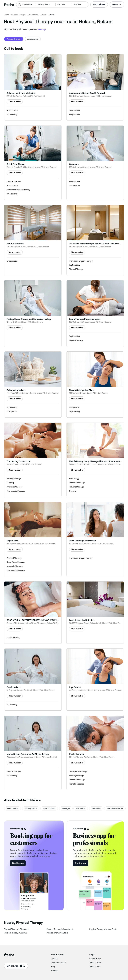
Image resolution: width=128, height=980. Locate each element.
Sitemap (54, 971)
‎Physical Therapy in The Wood (17, 929)
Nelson (44, 15)
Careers (54, 959)
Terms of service (96, 963)
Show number (15, 102)
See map (41, 29)
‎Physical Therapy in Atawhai (16, 933)
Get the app (18, 863)
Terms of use (95, 967)
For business (99, 4)
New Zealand (33, 15)
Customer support (59, 963)
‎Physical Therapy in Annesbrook (60, 929)
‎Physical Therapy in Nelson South (103, 929)
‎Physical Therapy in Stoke (57, 933)
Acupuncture (33, 39)
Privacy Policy (95, 959)
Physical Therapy (18, 15)
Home (6, 15)
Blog (53, 967)
